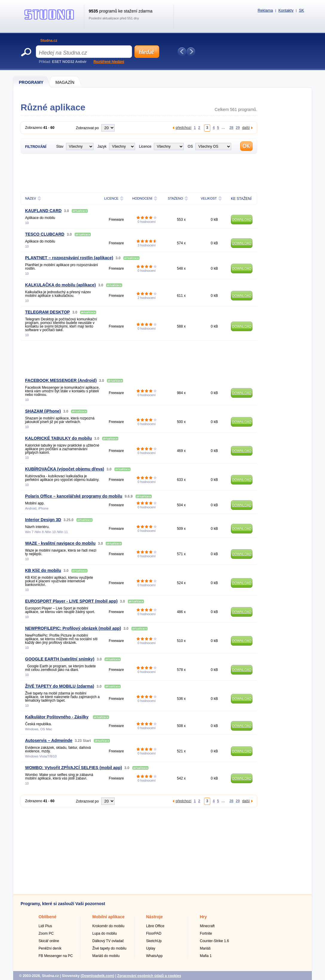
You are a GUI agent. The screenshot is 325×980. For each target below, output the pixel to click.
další (246, 128)
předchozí (184, 128)
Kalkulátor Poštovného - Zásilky (57, 717)
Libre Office (155, 926)
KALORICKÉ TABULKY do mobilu (58, 438)
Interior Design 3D (43, 520)
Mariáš (205, 948)
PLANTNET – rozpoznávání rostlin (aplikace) (69, 258)
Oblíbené (47, 917)
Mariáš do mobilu (106, 956)
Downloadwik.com (98, 976)
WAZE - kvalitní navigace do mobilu (60, 543)
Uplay (151, 948)
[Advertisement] (139, 172)
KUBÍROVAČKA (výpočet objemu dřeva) (65, 469)
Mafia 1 (206, 956)
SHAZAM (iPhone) (43, 411)
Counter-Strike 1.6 (214, 941)
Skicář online (49, 941)
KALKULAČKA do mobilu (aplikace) (60, 285)
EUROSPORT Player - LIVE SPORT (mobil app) (71, 601)
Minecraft (207, 926)
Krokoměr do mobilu (108, 926)
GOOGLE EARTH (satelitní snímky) (60, 659)
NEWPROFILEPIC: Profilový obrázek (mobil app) (73, 628)
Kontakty (286, 10)
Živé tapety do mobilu (109, 948)
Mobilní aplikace (108, 917)
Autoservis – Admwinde (49, 740)
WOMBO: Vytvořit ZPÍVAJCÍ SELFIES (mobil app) (73, 768)
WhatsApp (154, 956)
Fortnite (206, 933)
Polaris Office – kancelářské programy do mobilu (74, 496)
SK (302, 10)
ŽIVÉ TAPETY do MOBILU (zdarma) (60, 686)
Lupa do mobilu (105, 933)
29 (238, 128)
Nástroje (154, 917)
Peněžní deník (50, 948)
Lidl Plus (45, 926)
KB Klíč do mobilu (43, 570)
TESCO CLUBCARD (45, 234)
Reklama (265, 10)
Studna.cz (49, 41)
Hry (203, 917)
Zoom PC (46, 933)
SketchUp (154, 941)
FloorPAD (154, 933)
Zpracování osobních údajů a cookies (149, 976)
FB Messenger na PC (56, 956)
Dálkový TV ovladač (108, 941)
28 (231, 128)
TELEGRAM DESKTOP (47, 312)
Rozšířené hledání (109, 62)
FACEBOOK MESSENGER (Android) (61, 380)
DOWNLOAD (242, 220)
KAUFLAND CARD (43, 211)
